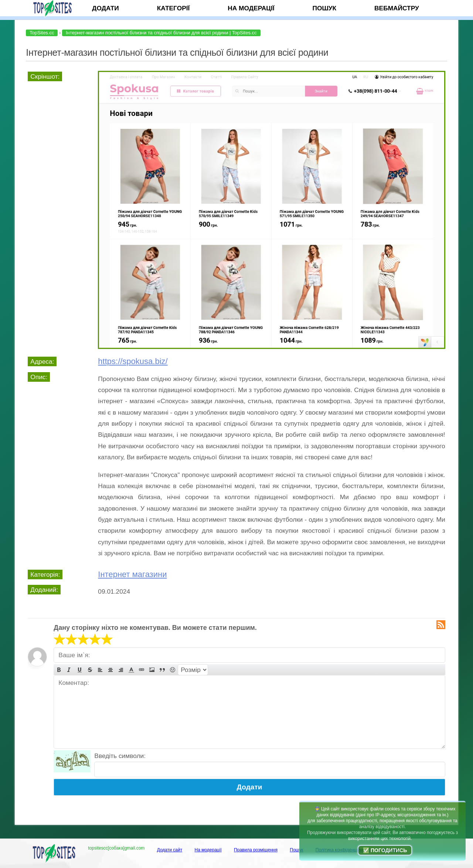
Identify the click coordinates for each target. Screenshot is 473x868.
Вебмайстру (397, 8)
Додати (106, 8)
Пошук (324, 8)
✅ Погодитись (385, 850)
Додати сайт (170, 850)
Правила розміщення (256, 850)
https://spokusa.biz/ (133, 361)
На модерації (251, 8)
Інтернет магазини (132, 574)
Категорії (173, 8)
